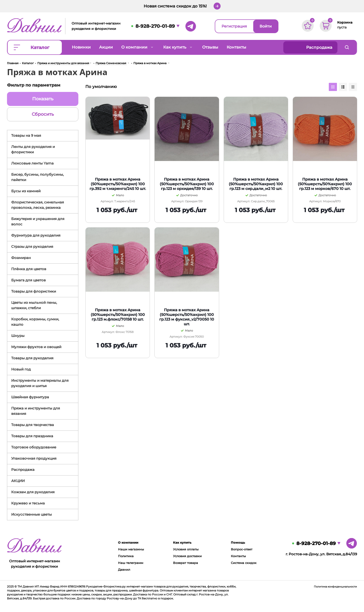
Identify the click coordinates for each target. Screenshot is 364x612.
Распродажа (319, 47)
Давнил (124, 570)
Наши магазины (131, 549)
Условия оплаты (186, 549)
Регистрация (234, 26)
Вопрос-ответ (242, 549)
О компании (128, 542)
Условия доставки (187, 556)
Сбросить (43, 114)
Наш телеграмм (131, 563)
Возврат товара (185, 563)
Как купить (182, 542)
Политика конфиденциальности (335, 587)
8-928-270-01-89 (155, 26)
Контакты (238, 556)
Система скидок (244, 563)
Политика (126, 556)
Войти (266, 26)
